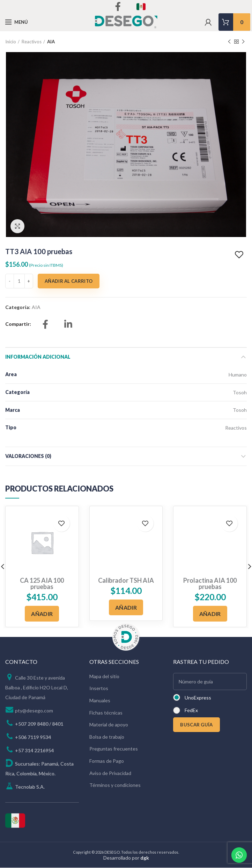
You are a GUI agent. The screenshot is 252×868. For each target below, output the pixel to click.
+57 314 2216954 (34, 750)
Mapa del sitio (104, 676)
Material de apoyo (109, 724)
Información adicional (38, 357)
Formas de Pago (107, 761)
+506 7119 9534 (33, 737)
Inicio (11, 42)
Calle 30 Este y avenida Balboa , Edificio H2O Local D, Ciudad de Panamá (37, 687)
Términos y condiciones (115, 785)
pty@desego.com (34, 711)
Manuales (100, 700)
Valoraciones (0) (28, 456)
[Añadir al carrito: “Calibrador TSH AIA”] (126, 607)
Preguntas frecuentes (114, 749)
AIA (51, 42)
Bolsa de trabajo (107, 737)
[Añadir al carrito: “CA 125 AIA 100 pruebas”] (42, 614)
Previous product (229, 42)
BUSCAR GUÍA (196, 725)
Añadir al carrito (69, 281)
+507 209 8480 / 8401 (39, 724)
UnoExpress (198, 698)
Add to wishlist (240, 255)
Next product (243, 42)
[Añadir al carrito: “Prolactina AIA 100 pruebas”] (210, 614)
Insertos (99, 688)
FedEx (191, 710)
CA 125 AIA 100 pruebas (42, 583)
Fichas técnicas (106, 713)
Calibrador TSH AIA (126, 580)
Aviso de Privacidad (110, 773)
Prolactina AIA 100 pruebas (210, 583)
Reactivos (32, 42)
